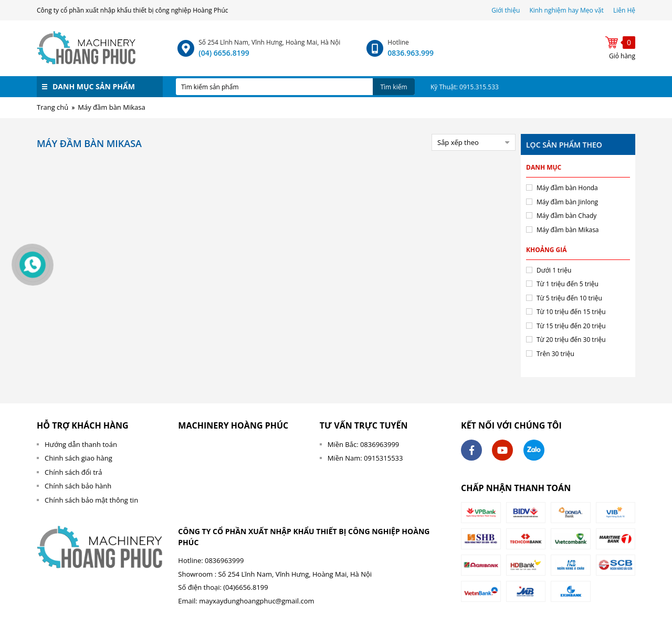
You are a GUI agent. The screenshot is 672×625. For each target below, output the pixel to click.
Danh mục (544, 167)
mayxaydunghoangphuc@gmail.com (256, 601)
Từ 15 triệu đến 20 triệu (571, 326)
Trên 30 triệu (555, 354)
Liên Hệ (624, 10)
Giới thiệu (506, 10)
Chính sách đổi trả (73, 472)
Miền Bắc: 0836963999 (364, 444)
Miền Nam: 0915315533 (365, 458)
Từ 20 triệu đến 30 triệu (571, 340)
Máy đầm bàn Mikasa (568, 230)
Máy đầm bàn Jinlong (567, 202)
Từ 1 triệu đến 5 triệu (568, 284)
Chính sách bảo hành (78, 486)
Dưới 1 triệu (554, 270)
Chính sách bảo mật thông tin (91, 500)
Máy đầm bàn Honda (567, 188)
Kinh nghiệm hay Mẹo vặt (566, 10)
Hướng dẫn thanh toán (81, 444)
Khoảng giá (546, 250)
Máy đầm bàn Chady (566, 216)
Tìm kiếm (393, 87)
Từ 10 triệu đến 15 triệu (571, 312)
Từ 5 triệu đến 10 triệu (569, 298)
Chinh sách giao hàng (78, 458)
